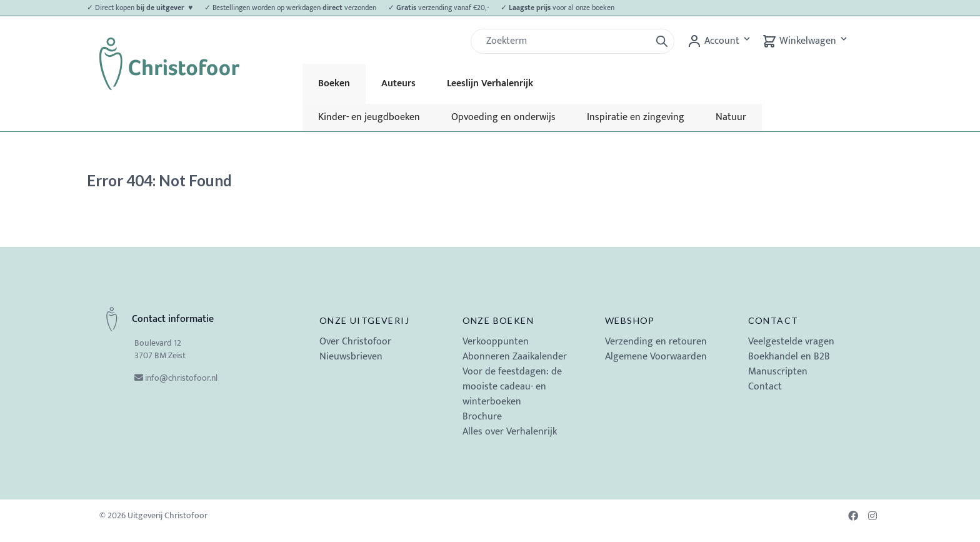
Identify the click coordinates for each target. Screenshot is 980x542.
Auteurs (398, 83)
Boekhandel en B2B (789, 357)
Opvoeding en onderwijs (503, 117)
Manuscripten (778, 372)
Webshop (630, 320)
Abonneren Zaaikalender (515, 357)
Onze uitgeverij (364, 320)
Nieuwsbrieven (351, 357)
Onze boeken (498, 320)
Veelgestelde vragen (791, 342)
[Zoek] (566, 41)
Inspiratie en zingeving (636, 117)
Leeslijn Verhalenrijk (490, 83)
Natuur (731, 117)
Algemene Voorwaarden (656, 357)
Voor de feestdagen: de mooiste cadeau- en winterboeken (512, 387)
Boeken (334, 83)
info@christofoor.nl (181, 378)
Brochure (482, 417)
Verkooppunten (496, 342)
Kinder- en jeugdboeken (369, 117)
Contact (773, 320)
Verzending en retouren (656, 342)
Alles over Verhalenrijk (510, 432)
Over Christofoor (355, 342)
